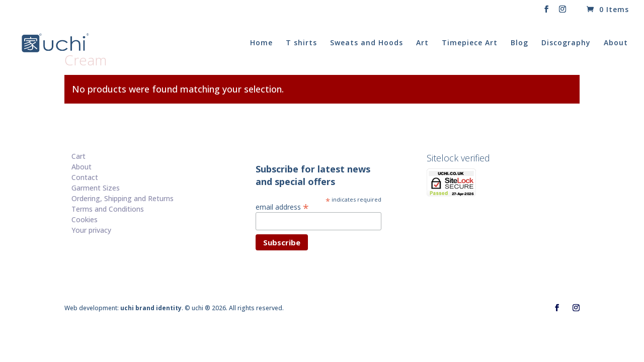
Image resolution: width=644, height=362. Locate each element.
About (616, 43)
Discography (566, 43)
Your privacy (91, 230)
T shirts (301, 43)
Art (422, 43)
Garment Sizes (96, 188)
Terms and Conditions (108, 209)
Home (261, 43)
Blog (519, 43)
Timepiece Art (470, 43)
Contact (85, 177)
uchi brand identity (151, 308)
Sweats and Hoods (367, 43)
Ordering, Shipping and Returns (123, 198)
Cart (78, 156)
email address (282, 206)
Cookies (85, 219)
